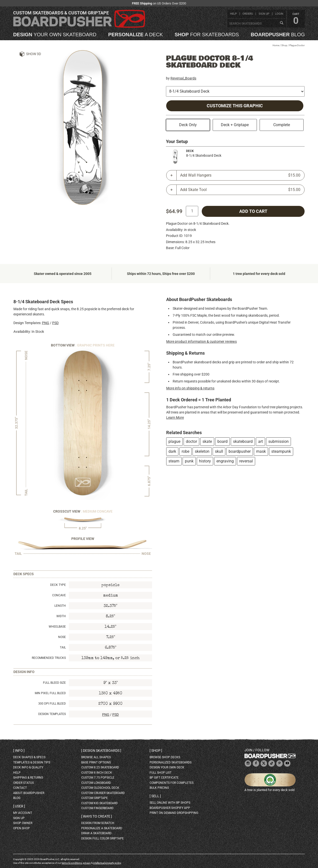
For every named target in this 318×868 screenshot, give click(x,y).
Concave (59, 595)
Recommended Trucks (49, 658)
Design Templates (52, 714)
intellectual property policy (107, 863)
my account (23, 813)
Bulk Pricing (159, 788)
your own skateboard (55, 35)
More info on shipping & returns (190, 388)
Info (19, 751)
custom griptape (95, 798)
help (233, 14)
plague (174, 441)
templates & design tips (32, 762)
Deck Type (58, 585)
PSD (55, 323)
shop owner (23, 823)
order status (23, 783)
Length (60, 606)
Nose (62, 637)
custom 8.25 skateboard (100, 767)
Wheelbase (57, 627)
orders (248, 14)
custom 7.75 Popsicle (98, 778)
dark (172, 451)
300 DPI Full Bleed (52, 704)
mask (261, 451)
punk (189, 461)
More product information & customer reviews (201, 341)
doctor (191, 441)
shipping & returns (28, 778)
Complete (282, 125)
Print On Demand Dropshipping (174, 813)
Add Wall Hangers (240, 175)
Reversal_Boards (183, 78)
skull (219, 451)
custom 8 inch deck (97, 773)
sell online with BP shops (170, 803)
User (19, 806)
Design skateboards (101, 751)
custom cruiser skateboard (103, 793)
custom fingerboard (97, 808)
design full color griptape (102, 838)
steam (174, 461)
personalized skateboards (171, 762)
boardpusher (240, 451)
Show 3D (34, 54)
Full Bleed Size (54, 683)
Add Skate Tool (240, 190)
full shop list (160, 773)
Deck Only (188, 125)
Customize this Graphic (235, 106)
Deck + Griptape (235, 125)
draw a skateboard (96, 833)
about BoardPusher (29, 793)
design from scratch (98, 823)
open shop (21, 828)
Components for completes (172, 783)
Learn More (175, 417)
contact (20, 788)
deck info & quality (28, 767)
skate (207, 441)
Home (276, 45)
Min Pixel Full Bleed (50, 693)
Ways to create (97, 816)
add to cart (253, 211)
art (260, 441)
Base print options (96, 762)
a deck (135, 35)
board (222, 441)
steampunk (281, 451)
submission (278, 441)
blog (278, 35)
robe (185, 451)
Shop (284, 45)
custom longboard (96, 783)
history (205, 461)
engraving (225, 461)
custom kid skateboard (99, 803)
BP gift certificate (164, 778)
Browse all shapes (96, 757)
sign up (264, 14)
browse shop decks (165, 757)
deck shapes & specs (29, 757)
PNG (46, 323)
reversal (246, 461)
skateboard (243, 441)
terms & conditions (72, 863)
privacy (87, 863)
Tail (63, 647)
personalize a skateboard (102, 828)
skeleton (202, 451)
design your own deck (167, 767)
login (279, 14)
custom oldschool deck (100, 788)
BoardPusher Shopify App (170, 808)
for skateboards (207, 35)
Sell (155, 796)
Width (61, 616)
